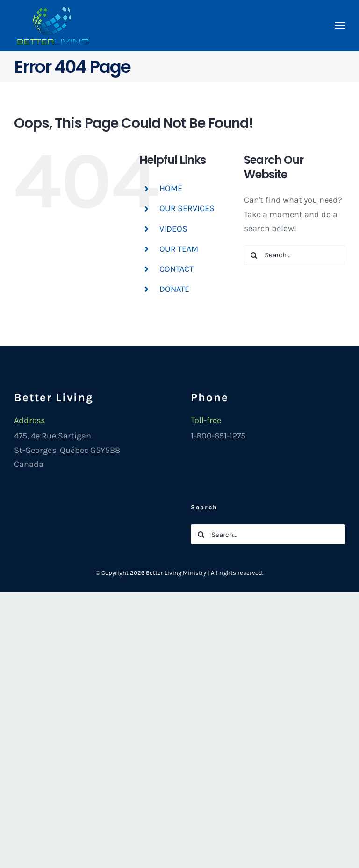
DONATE (174, 289)
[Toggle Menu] (340, 26)
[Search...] (294, 255)
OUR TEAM (179, 249)
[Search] (254, 255)
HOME (171, 188)
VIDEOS (173, 229)
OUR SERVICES (187, 208)
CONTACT (176, 269)
